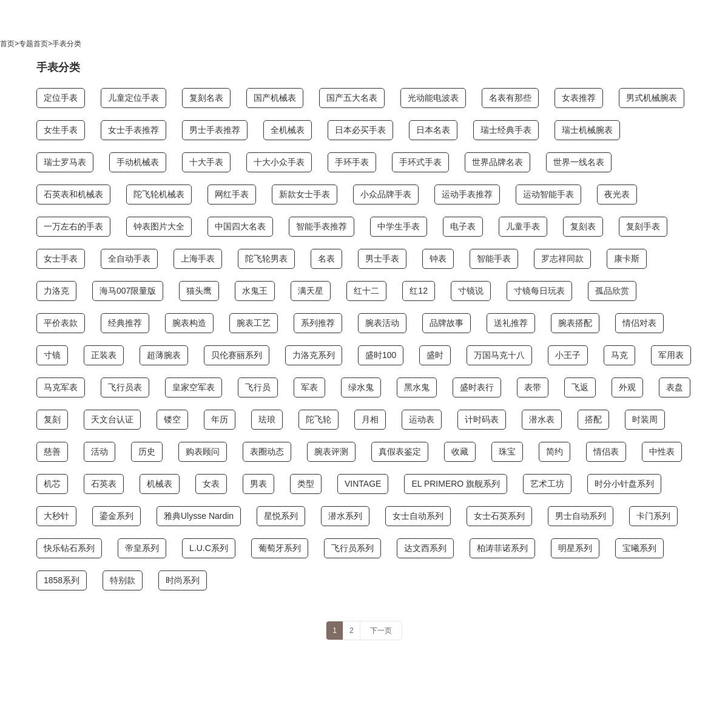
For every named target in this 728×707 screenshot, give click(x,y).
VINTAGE (363, 484)
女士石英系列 (499, 516)
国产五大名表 (352, 98)
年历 (220, 419)
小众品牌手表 (386, 194)
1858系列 (62, 580)
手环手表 (352, 162)
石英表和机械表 (73, 194)
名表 (326, 259)
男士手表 (382, 259)
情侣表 (606, 452)
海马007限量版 (128, 291)
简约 (554, 452)
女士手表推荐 (133, 130)
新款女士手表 (305, 194)
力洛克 (56, 291)
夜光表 (617, 194)
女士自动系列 (418, 516)
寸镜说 (471, 291)
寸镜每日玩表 (539, 291)
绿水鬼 (361, 387)
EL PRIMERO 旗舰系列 (456, 484)
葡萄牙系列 (280, 548)
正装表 (104, 355)
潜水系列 (345, 516)
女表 (211, 484)
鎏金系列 (116, 516)
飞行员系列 (352, 548)
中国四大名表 (240, 226)
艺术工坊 (547, 484)
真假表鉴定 (400, 452)
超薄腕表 (164, 355)
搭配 (593, 419)
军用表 (671, 355)
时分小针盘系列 (624, 484)
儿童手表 (523, 226)
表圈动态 (267, 452)
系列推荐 (318, 323)
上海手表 (198, 259)
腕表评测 (331, 452)
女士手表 (61, 259)
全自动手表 (129, 259)
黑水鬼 (417, 387)
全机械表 (288, 130)
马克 (619, 355)
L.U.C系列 (209, 548)
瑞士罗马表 (65, 162)
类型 (306, 484)
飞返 (580, 387)
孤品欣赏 (612, 291)
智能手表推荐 (322, 226)
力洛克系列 (314, 355)
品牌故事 (447, 323)
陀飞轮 (318, 419)
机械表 (160, 484)
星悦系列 (281, 516)
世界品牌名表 (497, 162)
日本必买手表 (360, 130)
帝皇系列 (142, 548)
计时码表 (482, 419)
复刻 (52, 419)
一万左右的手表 (73, 226)
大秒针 (56, 516)
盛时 (435, 355)
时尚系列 (183, 580)
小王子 (568, 355)
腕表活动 (382, 323)
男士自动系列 (581, 516)
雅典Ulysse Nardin (199, 516)
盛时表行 (477, 387)
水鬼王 (255, 291)
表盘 (675, 387)
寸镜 (52, 355)
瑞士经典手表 (506, 130)
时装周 (645, 419)
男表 (258, 484)
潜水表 (542, 419)
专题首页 (33, 44)
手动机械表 (138, 162)
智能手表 (494, 259)
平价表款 (61, 323)
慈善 (52, 452)
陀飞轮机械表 (159, 194)
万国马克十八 (499, 355)
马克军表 (61, 387)
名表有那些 (510, 98)
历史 (147, 452)
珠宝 (507, 452)
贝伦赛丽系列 (237, 355)
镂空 (172, 419)
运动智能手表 (548, 194)
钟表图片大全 (159, 226)
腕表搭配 (575, 323)
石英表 (104, 484)
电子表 (463, 226)
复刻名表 (206, 98)
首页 (7, 44)
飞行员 (258, 387)
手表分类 (67, 44)
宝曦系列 (639, 548)
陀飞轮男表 (266, 259)
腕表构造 (189, 323)
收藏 (460, 452)
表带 (533, 387)
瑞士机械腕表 (587, 130)
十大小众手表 (279, 162)
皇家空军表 (194, 387)
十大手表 (206, 162)
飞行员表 (125, 387)
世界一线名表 (579, 162)
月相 (370, 419)
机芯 (52, 484)
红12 (419, 291)
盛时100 (381, 355)
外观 (627, 387)
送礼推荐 (511, 323)
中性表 (662, 452)
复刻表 (583, 226)
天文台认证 (112, 419)
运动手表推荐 (467, 194)
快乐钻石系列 (69, 548)
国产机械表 (275, 98)
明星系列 (575, 548)
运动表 (422, 419)
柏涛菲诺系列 (502, 548)
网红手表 (232, 194)
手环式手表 (420, 162)
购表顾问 (203, 452)
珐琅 (267, 419)
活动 (99, 452)
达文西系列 (425, 548)
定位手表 (61, 98)
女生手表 (61, 130)
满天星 (311, 291)
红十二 (366, 291)
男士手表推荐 (215, 130)
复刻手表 (643, 226)
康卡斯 (627, 259)
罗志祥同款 (562, 259)
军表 (309, 387)
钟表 (438, 259)
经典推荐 (125, 323)
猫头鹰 (199, 291)
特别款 (123, 580)
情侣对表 (639, 323)
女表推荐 (579, 98)
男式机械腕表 (652, 98)
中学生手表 (399, 226)
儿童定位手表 (133, 98)
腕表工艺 (254, 323)
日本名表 (433, 130)
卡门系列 (653, 516)
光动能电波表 (433, 98)
